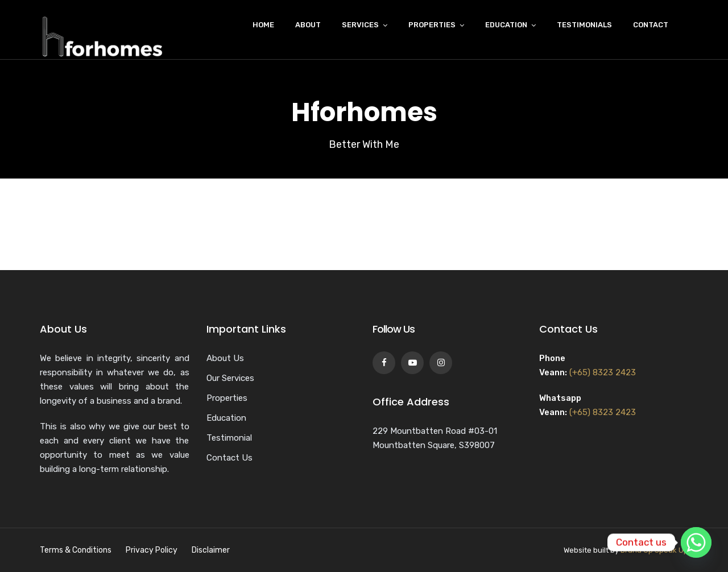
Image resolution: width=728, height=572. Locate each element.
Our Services (230, 378)
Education (506, 25)
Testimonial (229, 438)
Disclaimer (211, 550)
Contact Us (229, 458)
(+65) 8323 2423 (603, 372)
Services (360, 25)
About (308, 25)
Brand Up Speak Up (654, 550)
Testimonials (584, 25)
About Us (225, 358)
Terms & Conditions (76, 550)
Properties (432, 25)
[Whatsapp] (696, 542)
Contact (651, 25)
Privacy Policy (152, 550)
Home (263, 25)
